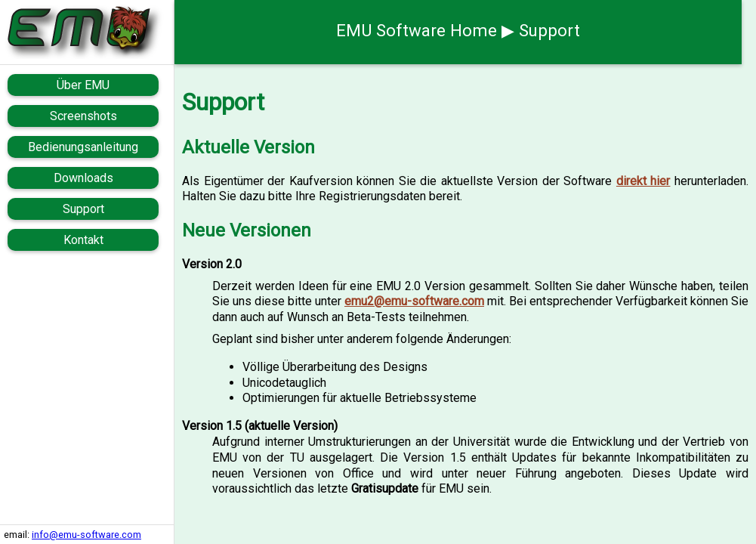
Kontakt (83, 240)
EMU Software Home (417, 30)
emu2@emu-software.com (414, 301)
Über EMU (83, 85)
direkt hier (643, 181)
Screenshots (83, 116)
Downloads (83, 178)
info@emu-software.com (86, 535)
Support (83, 209)
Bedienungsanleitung (83, 147)
